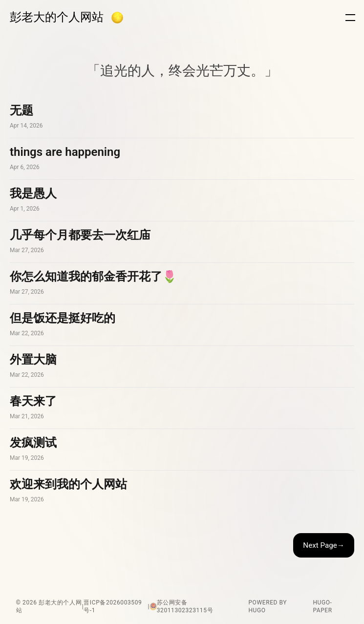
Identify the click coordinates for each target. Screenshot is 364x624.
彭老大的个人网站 (57, 17)
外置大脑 (182, 366)
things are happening (182, 159)
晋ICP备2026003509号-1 (113, 606)
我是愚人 (182, 200)
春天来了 (182, 408)
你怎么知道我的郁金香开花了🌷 (182, 283)
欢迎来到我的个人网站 (182, 491)
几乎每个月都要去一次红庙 (182, 242)
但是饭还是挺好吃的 (182, 325)
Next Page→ (324, 545)
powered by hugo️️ (268, 606)
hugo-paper (322, 606)
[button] (117, 18)
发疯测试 (182, 450)
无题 (182, 117)
